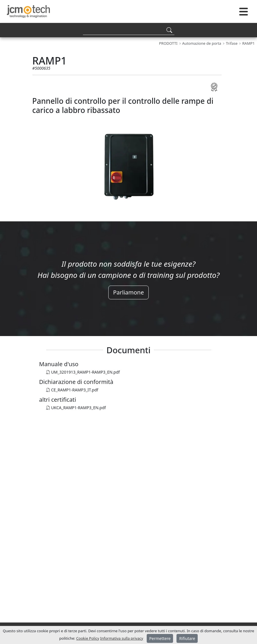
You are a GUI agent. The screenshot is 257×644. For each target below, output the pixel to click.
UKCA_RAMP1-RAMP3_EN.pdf (76, 408)
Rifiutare (187, 638)
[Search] (129, 30)
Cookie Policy (88, 638)
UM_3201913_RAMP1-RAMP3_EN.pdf (83, 372)
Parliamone (129, 292)
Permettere (160, 638)
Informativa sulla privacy (122, 638)
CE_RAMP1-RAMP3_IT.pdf (72, 390)
